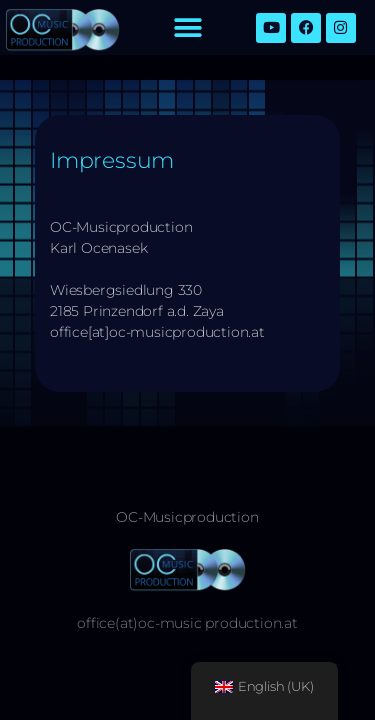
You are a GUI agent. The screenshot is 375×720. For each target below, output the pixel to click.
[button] (187, 27)
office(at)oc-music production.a (184, 623)
